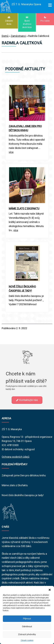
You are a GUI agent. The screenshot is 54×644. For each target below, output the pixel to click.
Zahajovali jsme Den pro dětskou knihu (24, 475)
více (11, 152)
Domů (5, 36)
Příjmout (27, 619)
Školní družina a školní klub (27, 22)
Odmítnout (27, 627)
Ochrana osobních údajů (16, 457)
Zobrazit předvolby (27, 634)
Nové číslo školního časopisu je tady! (23, 495)
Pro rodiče (45, 19)
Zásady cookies (27, 640)
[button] (50, 589)
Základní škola (9, 21)
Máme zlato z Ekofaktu (15, 485)
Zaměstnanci (18, 36)
